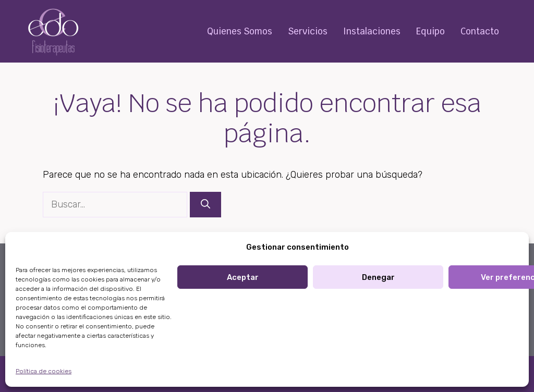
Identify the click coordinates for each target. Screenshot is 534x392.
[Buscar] (205, 205)
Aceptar (243, 277)
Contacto (480, 31)
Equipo (430, 31)
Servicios (308, 31)
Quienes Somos (240, 31)
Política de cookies (44, 371)
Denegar (378, 277)
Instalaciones (372, 31)
